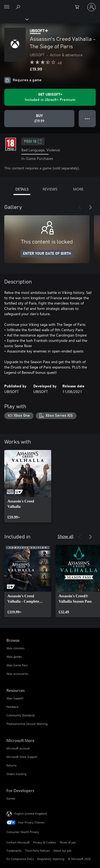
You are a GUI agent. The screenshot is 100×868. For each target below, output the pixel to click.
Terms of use (68, 842)
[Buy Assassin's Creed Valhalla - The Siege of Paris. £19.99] (39, 119)
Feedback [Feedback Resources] (12, 707)
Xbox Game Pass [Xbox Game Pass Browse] (17, 665)
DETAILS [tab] (22, 189)
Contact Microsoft (18, 842)
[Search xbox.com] (19, 7)
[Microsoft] (50, 4)
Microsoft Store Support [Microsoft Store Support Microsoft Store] (22, 757)
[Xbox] (14, 19)
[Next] (90, 207)
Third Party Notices (37, 851)
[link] (28, 486)
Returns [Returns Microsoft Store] (11, 765)
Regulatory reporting (51, 859)
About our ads (62, 851)
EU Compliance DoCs (20, 859)
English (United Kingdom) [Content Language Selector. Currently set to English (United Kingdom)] (31, 814)
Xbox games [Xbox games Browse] (14, 657)
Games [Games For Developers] (11, 798)
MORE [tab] (78, 189)
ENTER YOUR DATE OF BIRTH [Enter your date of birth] (47, 254)
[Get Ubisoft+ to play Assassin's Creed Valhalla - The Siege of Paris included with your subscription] (50, 97)
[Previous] (80, 207)
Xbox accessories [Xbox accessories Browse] (17, 674)
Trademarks (14, 851)
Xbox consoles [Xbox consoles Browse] (15, 648)
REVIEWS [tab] (50, 189)
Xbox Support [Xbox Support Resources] (15, 698)
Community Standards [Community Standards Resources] (21, 715)
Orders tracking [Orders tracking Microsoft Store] (16, 774)
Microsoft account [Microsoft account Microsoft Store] (18, 748)
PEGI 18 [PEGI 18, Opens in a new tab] (33, 141)
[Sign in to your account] (91, 7)
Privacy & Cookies (45, 842)
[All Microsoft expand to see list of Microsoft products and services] (7, 7)
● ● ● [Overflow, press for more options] (87, 118)
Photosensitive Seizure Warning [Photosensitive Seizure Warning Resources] (27, 724)
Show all (65, 536)
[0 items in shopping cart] (79, 7)
